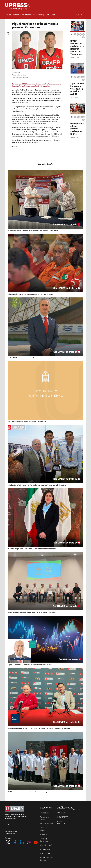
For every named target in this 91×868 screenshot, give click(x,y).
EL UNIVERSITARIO (63, 817)
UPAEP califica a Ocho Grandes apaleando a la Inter (77, 129)
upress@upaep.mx (11, 831)
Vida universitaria (46, 845)
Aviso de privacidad (10, 825)
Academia (44, 834)
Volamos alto (45, 849)
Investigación (45, 813)
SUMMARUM (61, 813)
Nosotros (77, 809)
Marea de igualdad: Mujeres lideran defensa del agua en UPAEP (31, 15)
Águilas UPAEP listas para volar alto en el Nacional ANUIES (77, 89)
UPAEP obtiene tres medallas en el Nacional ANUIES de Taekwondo (77, 48)
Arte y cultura (45, 854)
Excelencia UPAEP (46, 824)
